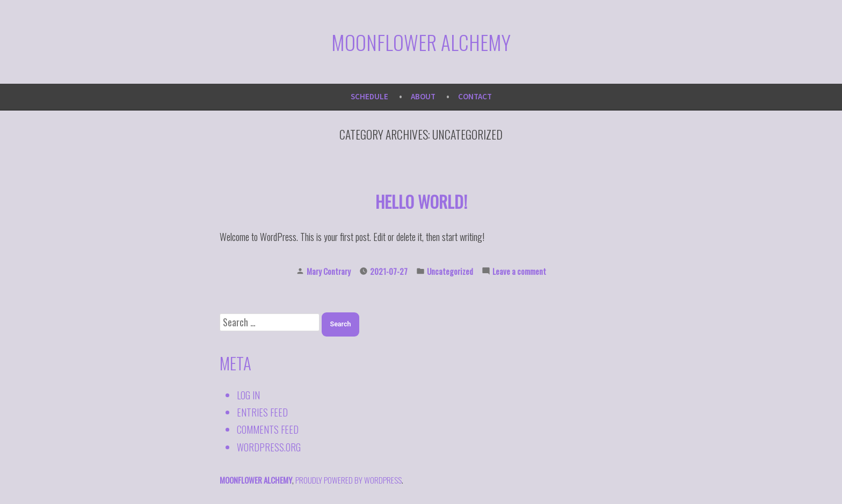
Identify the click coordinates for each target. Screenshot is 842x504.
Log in (248, 395)
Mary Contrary (329, 271)
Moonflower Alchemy (421, 42)
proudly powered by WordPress (349, 480)
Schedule (369, 96)
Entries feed (262, 412)
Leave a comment (519, 271)
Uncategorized (450, 271)
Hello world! (421, 201)
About (423, 96)
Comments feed (268, 429)
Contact (475, 96)
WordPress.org (269, 447)
